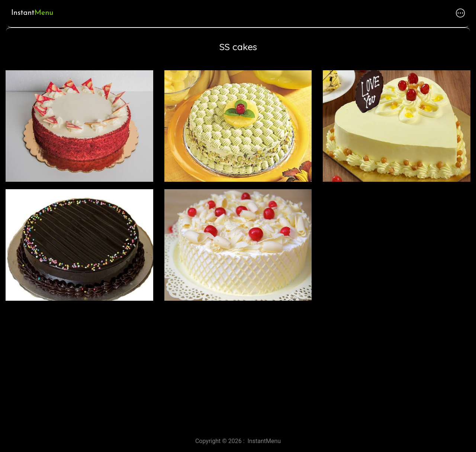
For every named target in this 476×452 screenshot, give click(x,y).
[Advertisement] (223, 366)
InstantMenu (264, 441)
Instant (32, 13)
